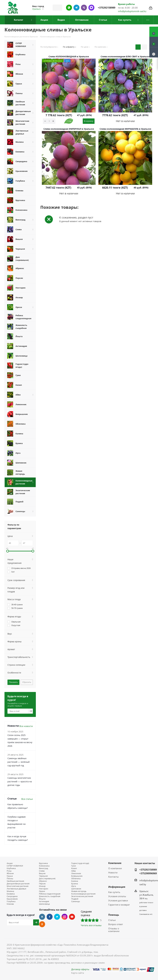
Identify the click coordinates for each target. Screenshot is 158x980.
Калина (75, 881)
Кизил (74, 868)
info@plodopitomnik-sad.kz (132, 11)
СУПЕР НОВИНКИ (15, 866)
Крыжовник (12, 899)
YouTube (72, 917)
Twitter (57, 917)
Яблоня (10, 873)
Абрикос (43, 881)
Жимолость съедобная (50, 896)
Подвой (75, 899)
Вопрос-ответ (116, 924)
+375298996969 (148, 873)
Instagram (65, 917)
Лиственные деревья (16, 889)
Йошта (42, 899)
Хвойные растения (15, 881)
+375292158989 (107, 8)
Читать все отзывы (91, 925)
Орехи (42, 891)
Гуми (74, 866)
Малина (10, 891)
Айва (73, 871)
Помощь (114, 915)
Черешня (43, 876)
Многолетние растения (18, 886)
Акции (10, 863)
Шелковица (44, 904)
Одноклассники (42, 924)
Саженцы (76, 901)
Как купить (114, 892)
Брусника (43, 863)
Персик (42, 884)
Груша (10, 876)
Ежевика (11, 894)
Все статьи (27, 799)
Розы (9, 871)
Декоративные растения (18, 884)
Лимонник (76, 873)
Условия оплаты (117, 896)
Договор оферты (80, 969)
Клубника (11, 868)
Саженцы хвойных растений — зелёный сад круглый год (19, 762)
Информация (117, 887)
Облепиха (76, 879)
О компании (115, 868)
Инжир (42, 886)
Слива (42, 871)
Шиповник (76, 889)
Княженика (44, 866)
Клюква (10, 904)
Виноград (43, 868)
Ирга (74, 886)
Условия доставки (118, 900)
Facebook (50, 917)
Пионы (10, 879)
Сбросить (27, 682)
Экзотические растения (82, 896)
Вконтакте (42, 917)
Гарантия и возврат (119, 905)
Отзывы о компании (114, 930)
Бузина (75, 884)
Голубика (11, 901)
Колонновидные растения (83, 894)
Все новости (26, 726)
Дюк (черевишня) (47, 879)
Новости (113, 872)
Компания (115, 863)
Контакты (113, 877)
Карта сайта (78, 973)
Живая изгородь (79, 891)
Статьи (112, 920)
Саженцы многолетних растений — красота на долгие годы (20, 781)
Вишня (42, 873)
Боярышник (77, 876)
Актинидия (44, 901)
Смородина (12, 896)
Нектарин (44, 889)
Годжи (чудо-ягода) (80, 863)
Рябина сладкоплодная (50, 894)
